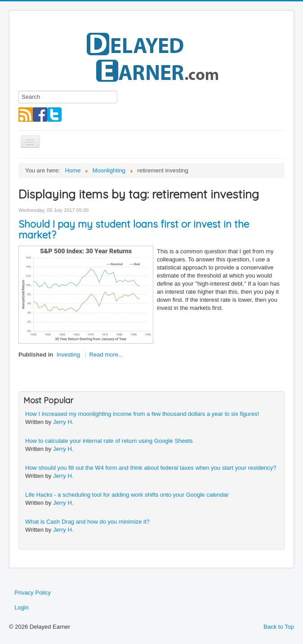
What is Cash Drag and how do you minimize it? (87, 522)
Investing (68, 355)
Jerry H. (63, 422)
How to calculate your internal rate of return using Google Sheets (109, 441)
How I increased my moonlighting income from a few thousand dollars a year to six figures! (142, 414)
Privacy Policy (33, 593)
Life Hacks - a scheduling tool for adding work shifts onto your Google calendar (127, 495)
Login (22, 607)
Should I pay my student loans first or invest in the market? (134, 229)
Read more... (106, 355)
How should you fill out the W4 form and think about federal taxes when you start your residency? (151, 468)
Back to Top (279, 627)
